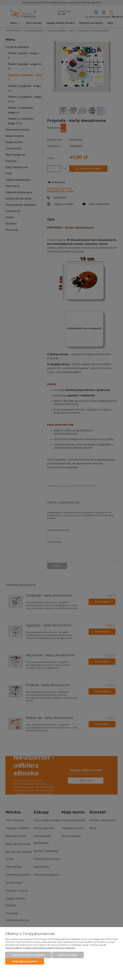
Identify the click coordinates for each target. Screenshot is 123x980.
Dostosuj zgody (68, 955)
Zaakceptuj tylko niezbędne (28, 955)
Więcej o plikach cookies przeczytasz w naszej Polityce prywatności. (41, 948)
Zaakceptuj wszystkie (25, 961)
